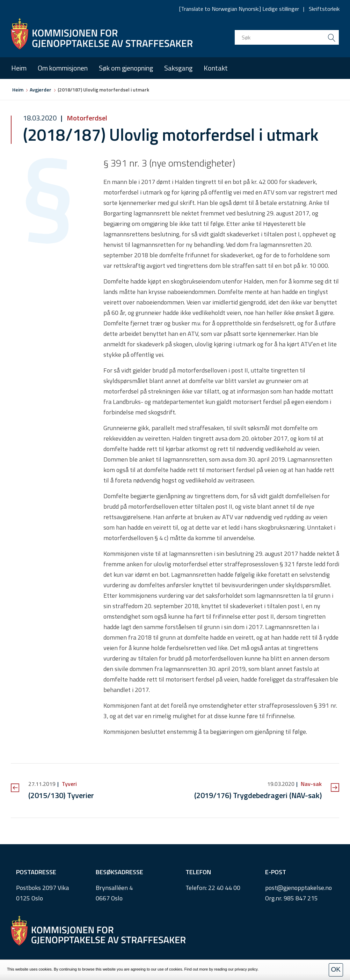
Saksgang (178, 68)
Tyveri (69, 784)
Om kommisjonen (63, 68)
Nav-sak (311, 784)
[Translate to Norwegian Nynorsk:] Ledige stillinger (239, 9)
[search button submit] (331, 37)
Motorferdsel (86, 118)
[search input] (287, 37)
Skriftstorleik (324, 9)
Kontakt (216, 68)
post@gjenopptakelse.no (298, 888)
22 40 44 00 (224, 888)
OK (336, 969)
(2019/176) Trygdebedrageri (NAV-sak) (258, 795)
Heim (19, 68)
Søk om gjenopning (126, 68)
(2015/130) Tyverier (61, 795)
